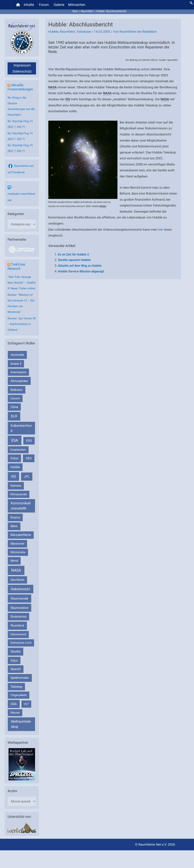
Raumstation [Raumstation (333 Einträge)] (20, 608)
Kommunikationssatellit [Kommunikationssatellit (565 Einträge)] (21, 506)
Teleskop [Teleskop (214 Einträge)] (16, 687)
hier (161, 229)
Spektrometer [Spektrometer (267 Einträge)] (20, 678)
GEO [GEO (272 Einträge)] (29, 458)
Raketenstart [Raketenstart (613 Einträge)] (20, 589)
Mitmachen (77, 5)
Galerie (59, 5)
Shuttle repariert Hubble (74, 260)
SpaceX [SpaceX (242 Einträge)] (16, 669)
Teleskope (84, 32)
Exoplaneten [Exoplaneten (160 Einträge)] (18, 450)
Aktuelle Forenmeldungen (20, 87)
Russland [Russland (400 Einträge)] (17, 625)
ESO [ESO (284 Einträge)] (29, 441)
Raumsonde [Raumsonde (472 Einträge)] (20, 598)
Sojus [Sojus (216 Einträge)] (14, 660)
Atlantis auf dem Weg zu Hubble (80, 266)
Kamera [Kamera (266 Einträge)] (16, 486)
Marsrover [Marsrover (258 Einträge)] (18, 544)
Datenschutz (22, 71)
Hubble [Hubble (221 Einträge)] (15, 467)
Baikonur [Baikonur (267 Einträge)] (17, 390)
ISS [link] (68, 99)
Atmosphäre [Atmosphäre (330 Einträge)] (19, 381)
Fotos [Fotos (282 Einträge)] (14, 458)
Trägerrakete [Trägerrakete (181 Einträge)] (19, 695)
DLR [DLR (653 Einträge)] (14, 416)
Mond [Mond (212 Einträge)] (14, 561)
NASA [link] (53, 87)
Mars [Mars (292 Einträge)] (14, 526)
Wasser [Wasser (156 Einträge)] (15, 713)
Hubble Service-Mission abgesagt (81, 271)
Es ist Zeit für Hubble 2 (74, 254)
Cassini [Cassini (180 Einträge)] (15, 398)
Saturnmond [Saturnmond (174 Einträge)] (18, 634)
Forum (44, 5)
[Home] (18, 5)
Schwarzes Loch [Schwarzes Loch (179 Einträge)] (21, 643)
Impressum (22, 65)
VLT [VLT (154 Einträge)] (26, 704)
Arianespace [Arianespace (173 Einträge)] (18, 372)
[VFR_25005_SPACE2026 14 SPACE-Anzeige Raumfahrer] (22, 764)
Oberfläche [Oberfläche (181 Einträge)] (17, 580)
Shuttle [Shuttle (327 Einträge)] (16, 652)
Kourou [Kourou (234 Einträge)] (15, 517)
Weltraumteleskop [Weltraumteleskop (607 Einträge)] (21, 724)
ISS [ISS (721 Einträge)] (14, 476)
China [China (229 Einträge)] (14, 407)
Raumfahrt (67, 32)
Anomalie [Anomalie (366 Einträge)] (17, 355)
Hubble (53, 32)
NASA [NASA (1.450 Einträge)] (16, 570)
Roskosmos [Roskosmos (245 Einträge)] (18, 617)
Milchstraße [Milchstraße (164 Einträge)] (18, 552)
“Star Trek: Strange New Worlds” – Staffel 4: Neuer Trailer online (22, 283)
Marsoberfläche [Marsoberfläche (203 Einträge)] (21, 535)
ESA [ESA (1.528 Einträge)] (15, 440)
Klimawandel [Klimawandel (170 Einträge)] (19, 494)
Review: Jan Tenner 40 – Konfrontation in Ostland (22, 324)
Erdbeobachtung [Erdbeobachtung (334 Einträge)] (21, 428)
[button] (191, 3)
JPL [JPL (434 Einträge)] (27, 476)
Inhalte (29, 5)
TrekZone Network (16, 266)
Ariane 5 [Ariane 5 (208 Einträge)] (16, 364)
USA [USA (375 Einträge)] (14, 704)
